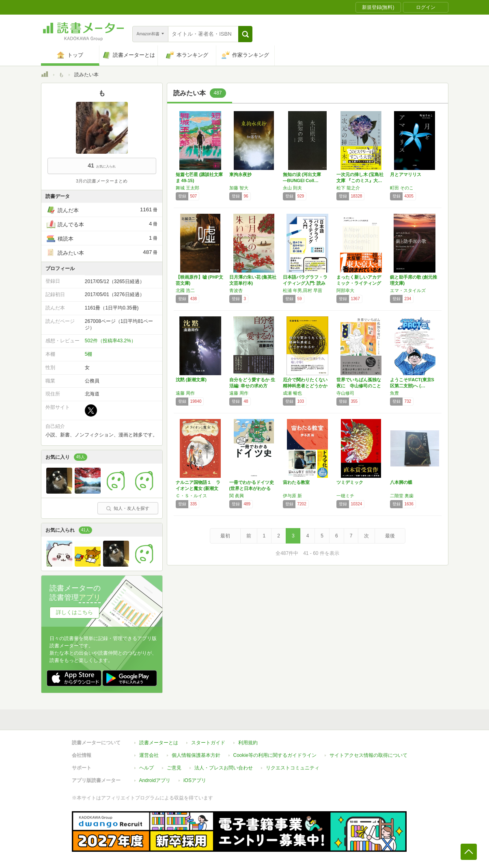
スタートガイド (208, 739)
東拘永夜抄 (240, 174)
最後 (390, 536)
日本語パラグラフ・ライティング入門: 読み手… (305, 283)
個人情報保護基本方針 (196, 751)
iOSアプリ (195, 776)
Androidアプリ (155, 776)
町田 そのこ (402, 188)
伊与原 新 (292, 496)
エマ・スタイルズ (408, 290)
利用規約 (248, 739)
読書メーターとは (159, 739)
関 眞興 (237, 496)
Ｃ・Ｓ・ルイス (191, 496)
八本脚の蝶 (401, 482)
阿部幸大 (345, 290)
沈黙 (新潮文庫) (191, 380)
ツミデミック (350, 482)
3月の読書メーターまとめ (102, 181)
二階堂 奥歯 (402, 496)
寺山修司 (345, 393)
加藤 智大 (239, 188)
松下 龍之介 (348, 188)
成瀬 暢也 (292, 393)
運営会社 (149, 751)
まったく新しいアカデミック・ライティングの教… (359, 283)
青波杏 (236, 290)
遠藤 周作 (185, 393)
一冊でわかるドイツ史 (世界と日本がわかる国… (252, 488)
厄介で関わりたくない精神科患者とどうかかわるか (305, 386)
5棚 (89, 354)
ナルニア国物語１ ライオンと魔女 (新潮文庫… (198, 488)
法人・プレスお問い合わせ (224, 764)
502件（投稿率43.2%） (110, 341)
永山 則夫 (292, 188)
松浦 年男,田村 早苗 (303, 290)
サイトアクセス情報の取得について (368, 751)
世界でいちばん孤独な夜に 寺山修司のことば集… (359, 386)
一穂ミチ (345, 496)
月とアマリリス (406, 174)
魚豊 (394, 393)
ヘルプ (146, 764)
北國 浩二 (185, 290)
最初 (225, 536)
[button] (245, 34)
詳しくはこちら (74, 612)
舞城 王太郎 (187, 188)
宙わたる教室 (296, 482)
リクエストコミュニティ (293, 764)
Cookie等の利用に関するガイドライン (275, 751)
